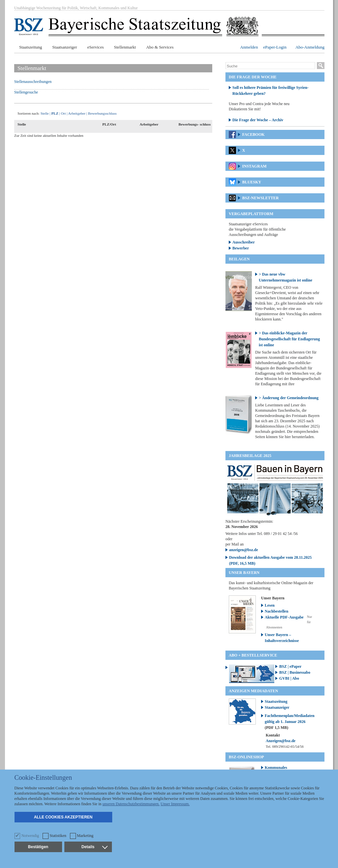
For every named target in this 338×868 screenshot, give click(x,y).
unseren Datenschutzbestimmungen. (131, 804)
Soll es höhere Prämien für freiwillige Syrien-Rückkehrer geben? (270, 91)
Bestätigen (38, 847)
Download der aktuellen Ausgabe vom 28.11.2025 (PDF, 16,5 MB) (270, 560)
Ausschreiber (244, 242)
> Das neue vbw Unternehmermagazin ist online (286, 277)
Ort (64, 113)
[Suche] (270, 66)
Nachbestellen (276, 611)
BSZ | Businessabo (295, 672)
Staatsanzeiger (65, 47)
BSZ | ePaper (290, 666)
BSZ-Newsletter (261, 198)
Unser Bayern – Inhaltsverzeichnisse (282, 638)
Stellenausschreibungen (33, 82)
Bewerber (241, 248)
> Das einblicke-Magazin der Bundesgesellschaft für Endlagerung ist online (289, 339)
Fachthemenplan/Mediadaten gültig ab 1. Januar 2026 (290, 722)
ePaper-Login (275, 47)
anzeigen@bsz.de (244, 550)
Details (94, 847)
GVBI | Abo (289, 678)
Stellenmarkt (125, 47)
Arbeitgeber (77, 113)
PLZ (55, 113)
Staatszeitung (31, 47)
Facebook (253, 134)
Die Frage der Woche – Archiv (258, 120)
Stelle (45, 113)
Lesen (270, 605)
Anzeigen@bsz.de (281, 741)
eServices (95, 47)
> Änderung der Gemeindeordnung (289, 398)
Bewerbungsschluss (102, 113)
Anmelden (249, 47)
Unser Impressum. (175, 804)
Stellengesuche (26, 92)
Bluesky (252, 182)
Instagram (254, 166)
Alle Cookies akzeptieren (63, 817)
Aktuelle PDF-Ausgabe (284, 617)
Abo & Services (160, 47)
